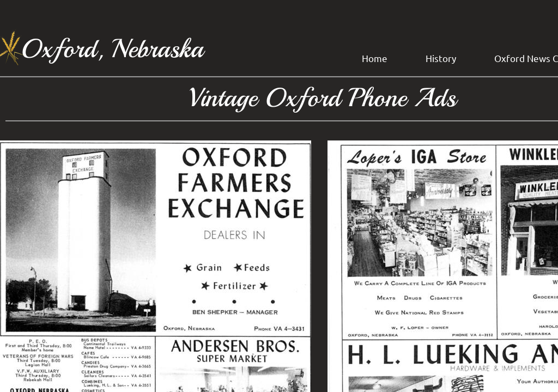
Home (375, 58)
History (441, 58)
